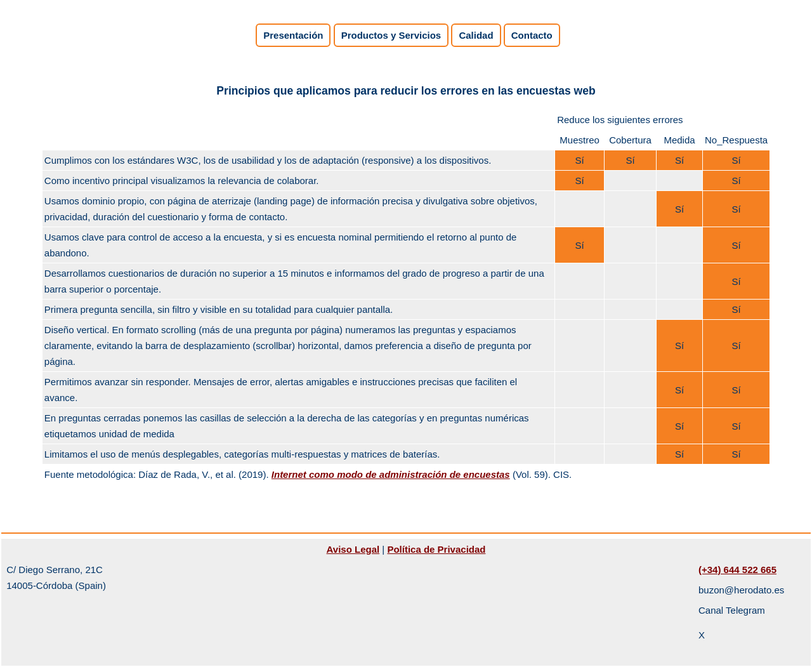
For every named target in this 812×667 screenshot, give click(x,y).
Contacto (532, 35)
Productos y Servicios (391, 35)
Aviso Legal (353, 549)
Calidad (476, 35)
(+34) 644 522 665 (737, 570)
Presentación (293, 35)
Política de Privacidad (436, 549)
